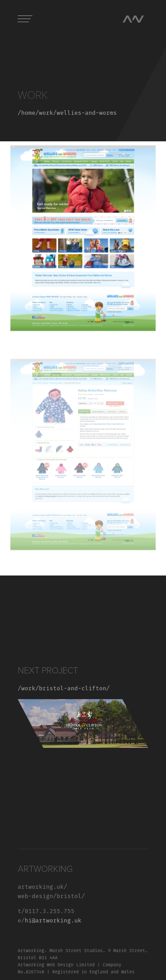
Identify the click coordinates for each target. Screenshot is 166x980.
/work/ (28, 689)
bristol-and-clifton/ (74, 689)
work (46, 113)
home (28, 113)
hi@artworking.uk (53, 921)
